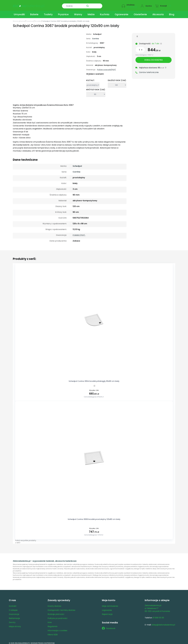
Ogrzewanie (122, 12)
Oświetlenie (140, 12)
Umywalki (19, 12)
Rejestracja (107, 612)
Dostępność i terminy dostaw (61, 608)
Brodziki (38, 19)
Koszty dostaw (54, 604)
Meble (91, 12)
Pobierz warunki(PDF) (106, 68)
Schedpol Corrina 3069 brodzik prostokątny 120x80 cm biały (94, 517)
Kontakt (13, 604)
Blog (172, 12)
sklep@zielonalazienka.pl (163, 623)
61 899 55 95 (132, 6)
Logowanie (107, 608)
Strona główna (19, 19)
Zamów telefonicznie (149, 71)
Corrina (95, 37)
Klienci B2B (53, 633)
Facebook (109, 626)
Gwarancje (14, 612)
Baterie (34, 12)
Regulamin (53, 624)
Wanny (78, 12)
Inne (50, 620)
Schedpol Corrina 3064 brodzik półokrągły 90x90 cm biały (94, 379)
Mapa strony (15, 624)
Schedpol (77, 164)
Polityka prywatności (57, 616)
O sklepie (13, 608)
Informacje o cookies (57, 628)
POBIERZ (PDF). (79, 233)
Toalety (48, 12)
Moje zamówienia (110, 604)
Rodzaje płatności (56, 612)
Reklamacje (14, 616)
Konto (149, 4)
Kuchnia (105, 12)
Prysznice (63, 12)
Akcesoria (158, 12)
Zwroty (12, 620)
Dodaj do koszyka (154, 58)
